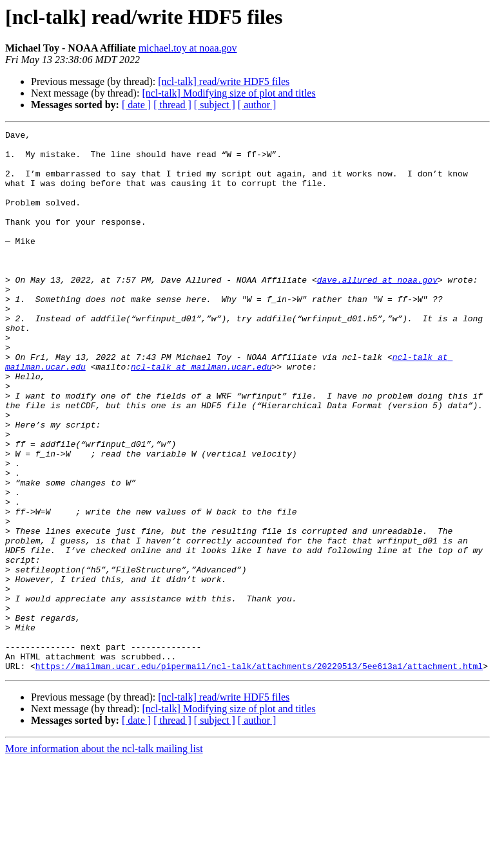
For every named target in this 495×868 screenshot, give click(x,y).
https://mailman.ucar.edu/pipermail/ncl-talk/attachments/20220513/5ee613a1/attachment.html (259, 774)
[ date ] (136, 105)
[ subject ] (215, 105)
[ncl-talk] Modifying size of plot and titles (228, 93)
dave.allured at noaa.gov (377, 310)
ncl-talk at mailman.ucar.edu (201, 415)
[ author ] (257, 105)
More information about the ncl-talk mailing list (104, 857)
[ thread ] (172, 105)
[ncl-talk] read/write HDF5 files (224, 81)
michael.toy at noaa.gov (188, 48)
